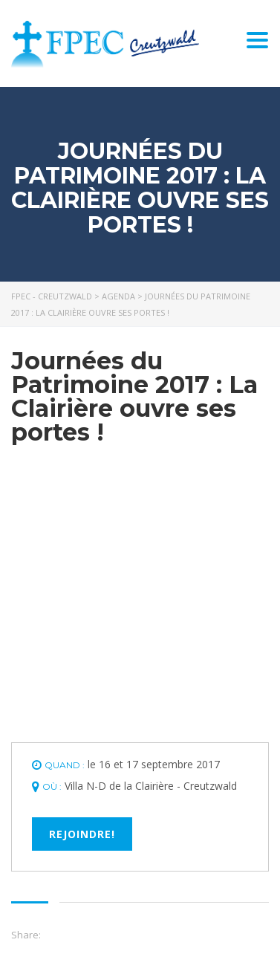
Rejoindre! (82, 834)
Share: (26, 935)
